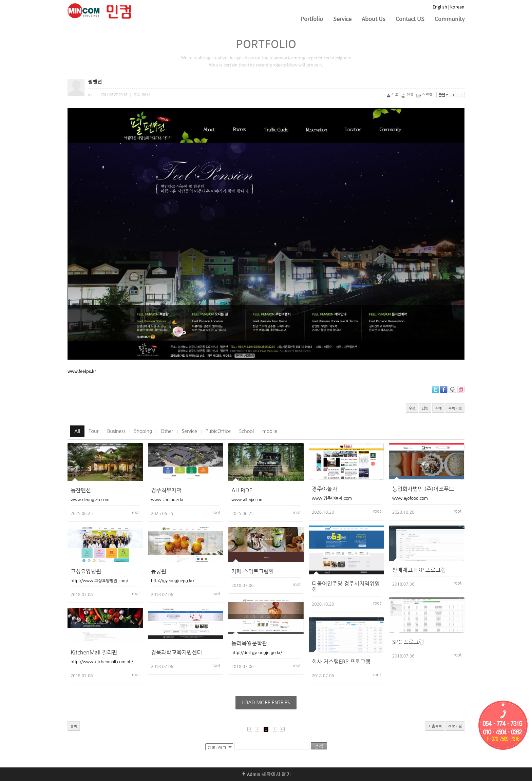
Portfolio (312, 19)
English (440, 7)
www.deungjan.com (90, 500)
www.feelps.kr (82, 371)
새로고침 (455, 726)
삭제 (438, 408)
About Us (374, 19)
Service (342, 19)
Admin (251, 774)
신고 (393, 94)
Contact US (410, 19)
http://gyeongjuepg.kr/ (173, 581)
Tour (94, 431)
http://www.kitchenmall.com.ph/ (102, 662)
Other (167, 431)
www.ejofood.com (410, 498)
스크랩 (425, 94)
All (77, 431)
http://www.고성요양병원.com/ (99, 581)
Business (116, 431)
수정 (412, 408)
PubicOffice (218, 431)
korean (457, 7)
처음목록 (435, 726)
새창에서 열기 (276, 774)
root (136, 513)
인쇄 (408, 94)
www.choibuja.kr (167, 500)
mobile (270, 431)
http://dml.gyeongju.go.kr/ (257, 653)
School (246, 431)
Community (450, 19)
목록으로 (455, 408)
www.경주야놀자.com (332, 498)
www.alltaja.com (248, 500)
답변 (425, 408)
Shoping (143, 431)
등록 (74, 726)
